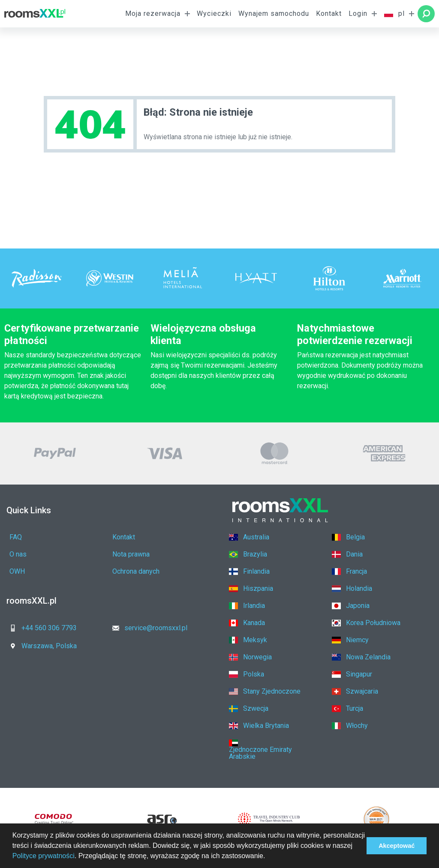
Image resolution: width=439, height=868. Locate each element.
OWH (17, 571)
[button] (268, 857)
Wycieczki (214, 13)
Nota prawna (131, 554)
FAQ (16, 537)
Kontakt (329, 13)
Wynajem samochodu (274, 13)
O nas (18, 554)
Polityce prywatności (44, 856)
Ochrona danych (136, 571)
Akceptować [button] (397, 846)
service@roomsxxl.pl (147, 628)
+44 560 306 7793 (41, 628)
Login (358, 13)
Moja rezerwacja (153, 13)
